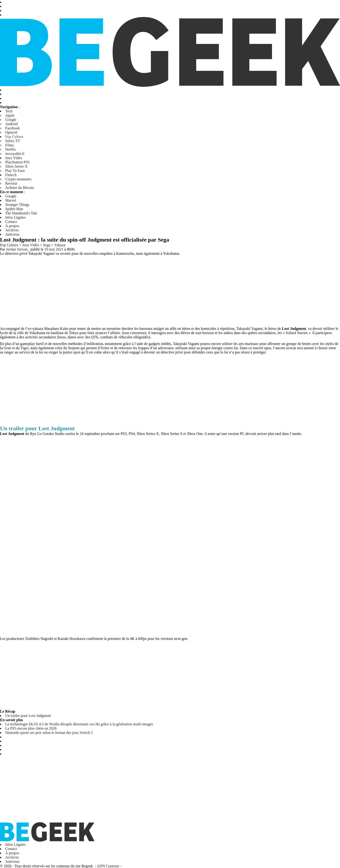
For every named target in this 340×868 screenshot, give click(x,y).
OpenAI (11, 132)
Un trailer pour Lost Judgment (28, 716)
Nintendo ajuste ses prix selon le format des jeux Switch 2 (49, 733)
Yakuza (60, 245)
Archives (12, 230)
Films (9, 145)
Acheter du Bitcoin (20, 188)
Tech (9, 111)
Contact (11, 222)
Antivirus (12, 234)
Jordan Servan (17, 249)
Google (11, 120)
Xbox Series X (16, 166)
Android (11, 124)
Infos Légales (15, 217)
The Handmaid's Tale (21, 213)
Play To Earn (15, 171)
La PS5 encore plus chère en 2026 (31, 728)
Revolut (11, 183)
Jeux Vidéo (14, 158)
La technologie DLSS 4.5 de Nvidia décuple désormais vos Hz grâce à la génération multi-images (79, 724)
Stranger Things (17, 205)
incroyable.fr (15, 154)
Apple (10, 115)
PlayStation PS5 (17, 162)
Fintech (11, 175)
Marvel (11, 200)
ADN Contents (108, 866)
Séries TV (13, 141)
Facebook (13, 128)
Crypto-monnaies (18, 179)
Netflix (11, 149)
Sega (47, 245)
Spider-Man (14, 209)
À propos (12, 226)
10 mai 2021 (54, 249)
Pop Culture (14, 137)
